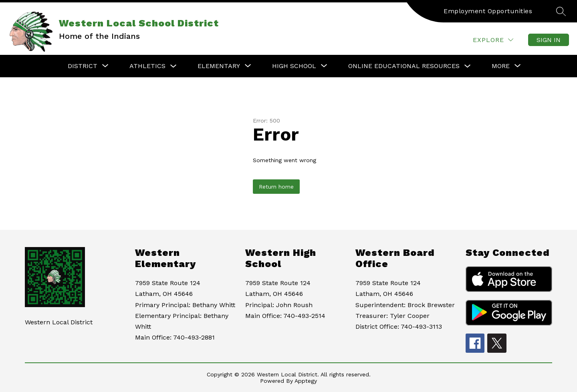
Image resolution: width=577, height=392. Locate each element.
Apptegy (306, 381)
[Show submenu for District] (83, 66)
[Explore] (493, 40)
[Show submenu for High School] (294, 66)
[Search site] (561, 11)
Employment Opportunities (488, 11)
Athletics (147, 66)
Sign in (549, 40)
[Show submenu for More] (501, 66)
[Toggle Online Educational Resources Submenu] (468, 66)
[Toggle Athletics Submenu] (174, 66)
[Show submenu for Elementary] (219, 66)
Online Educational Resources (404, 66)
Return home (276, 187)
